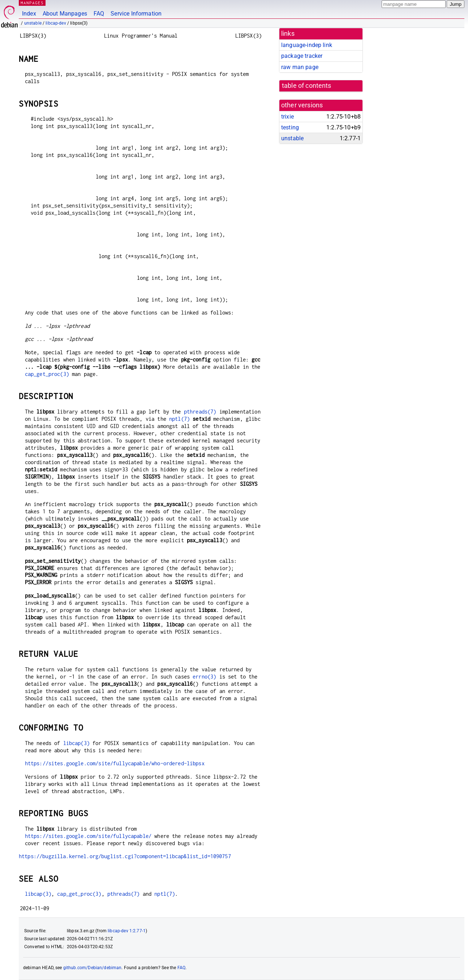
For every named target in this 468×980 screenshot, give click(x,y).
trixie (287, 117)
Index (29, 14)
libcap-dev (56, 23)
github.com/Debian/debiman (93, 968)
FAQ (99, 14)
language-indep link (307, 45)
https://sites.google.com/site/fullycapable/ (88, 836)
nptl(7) (179, 419)
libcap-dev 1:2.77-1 (127, 931)
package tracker (302, 56)
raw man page (300, 67)
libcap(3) (76, 743)
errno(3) (204, 677)
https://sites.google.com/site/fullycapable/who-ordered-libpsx (115, 763)
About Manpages (65, 14)
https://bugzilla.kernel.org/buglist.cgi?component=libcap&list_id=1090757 (125, 856)
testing (290, 127)
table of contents (307, 86)
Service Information (136, 14)
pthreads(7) (200, 412)
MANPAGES (32, 3)
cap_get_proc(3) (47, 374)
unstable (33, 23)
